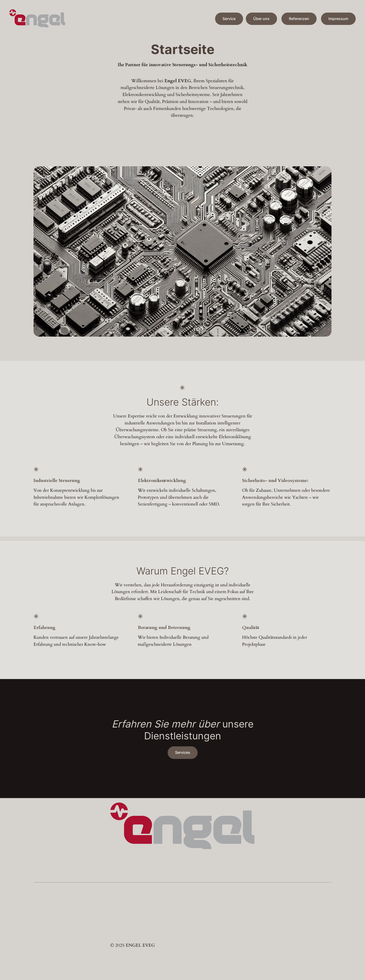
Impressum (338, 19)
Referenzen (299, 19)
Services (183, 752)
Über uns (261, 19)
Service (229, 19)
